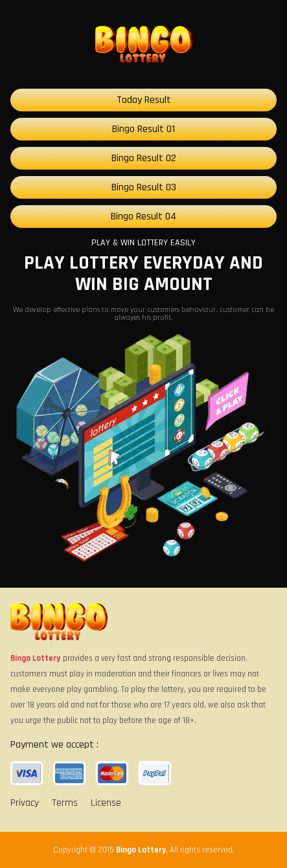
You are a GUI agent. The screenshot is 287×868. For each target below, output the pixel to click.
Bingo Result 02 (144, 158)
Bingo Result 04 (143, 217)
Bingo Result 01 (143, 129)
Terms (65, 803)
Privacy (25, 803)
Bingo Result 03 (144, 187)
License (106, 803)
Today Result (144, 100)
